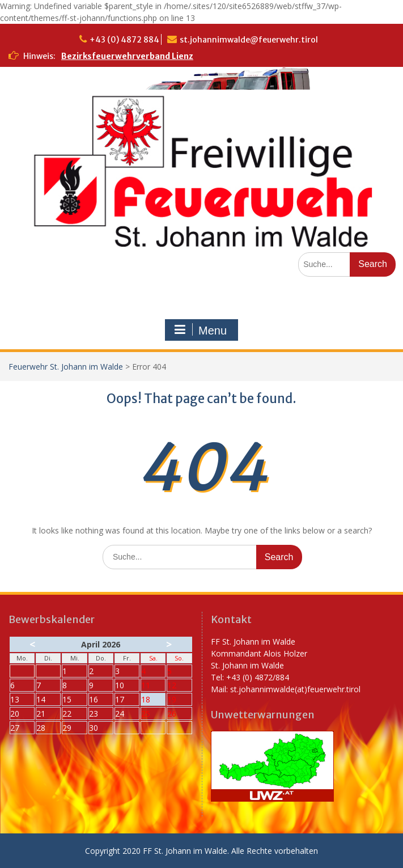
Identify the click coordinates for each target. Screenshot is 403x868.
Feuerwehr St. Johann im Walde (66, 367)
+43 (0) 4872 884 (124, 40)
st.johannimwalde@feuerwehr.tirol (249, 40)
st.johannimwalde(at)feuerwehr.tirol (295, 689)
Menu (200, 330)
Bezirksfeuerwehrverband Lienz (127, 56)
